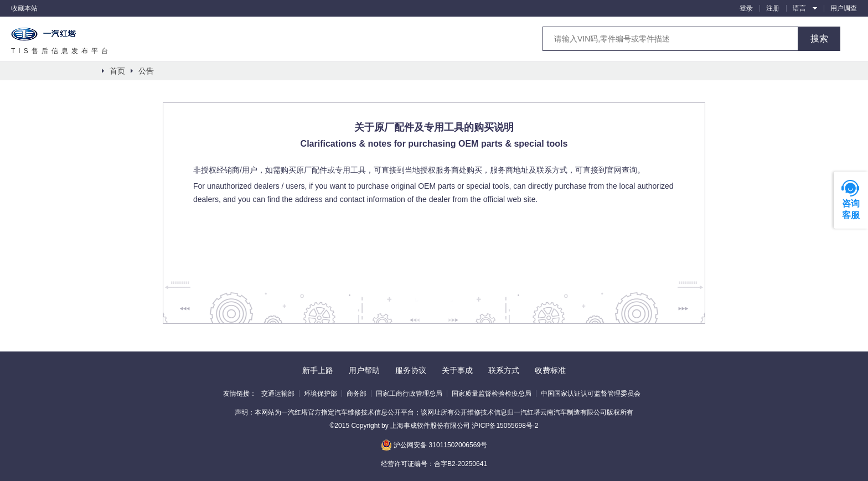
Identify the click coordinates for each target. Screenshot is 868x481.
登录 (746, 8)
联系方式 (504, 370)
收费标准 (550, 370)
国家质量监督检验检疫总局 (492, 394)
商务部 (356, 394)
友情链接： (240, 394)
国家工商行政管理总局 (409, 394)
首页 (117, 71)
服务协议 (411, 370)
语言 (799, 8)
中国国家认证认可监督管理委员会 (591, 394)
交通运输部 (278, 394)
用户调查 (844, 8)
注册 (773, 8)
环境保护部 (321, 394)
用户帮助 (364, 370)
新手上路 (318, 370)
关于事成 (457, 370)
